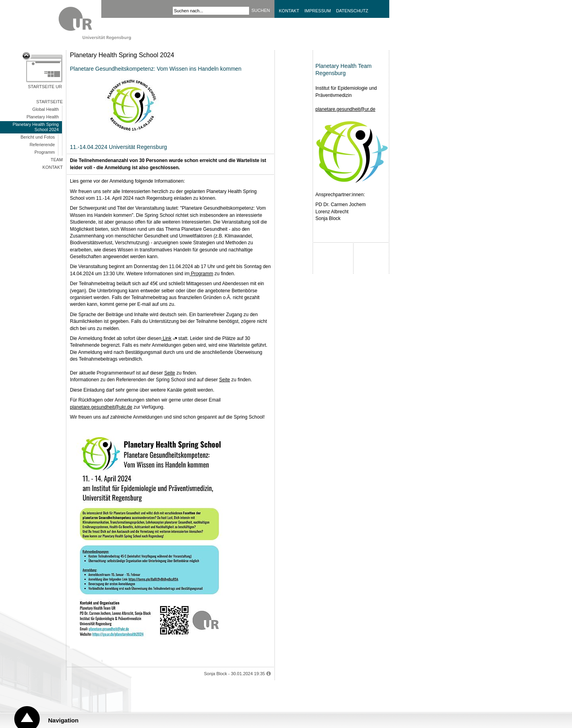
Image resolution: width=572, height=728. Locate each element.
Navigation (63, 720)
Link (166, 338)
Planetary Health (43, 117)
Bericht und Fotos (38, 137)
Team (57, 160)
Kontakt (289, 11)
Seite (169, 373)
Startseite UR (45, 87)
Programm (45, 152)
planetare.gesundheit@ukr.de (101, 407)
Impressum (318, 11)
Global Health (45, 109)
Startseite (49, 102)
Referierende (42, 145)
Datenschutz (352, 11)
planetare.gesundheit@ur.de (345, 109)
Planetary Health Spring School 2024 (36, 127)
